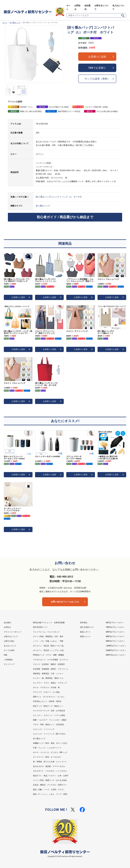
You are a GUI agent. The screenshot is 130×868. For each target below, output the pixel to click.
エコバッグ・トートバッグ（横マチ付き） (50, 734)
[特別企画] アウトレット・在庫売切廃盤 (49, 623)
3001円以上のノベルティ (116, 655)
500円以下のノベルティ (115, 641)
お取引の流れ (9, 641)
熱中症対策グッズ (40, 627)
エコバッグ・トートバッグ (44, 729)
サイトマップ (9, 664)
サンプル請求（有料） (97, 79)
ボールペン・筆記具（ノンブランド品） (49, 650)
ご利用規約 (8, 660)
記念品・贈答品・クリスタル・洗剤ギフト (50, 785)
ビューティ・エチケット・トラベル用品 (49, 715)
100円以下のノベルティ (115, 627)
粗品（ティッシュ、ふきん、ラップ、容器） (51, 794)
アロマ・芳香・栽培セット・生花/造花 (48, 725)
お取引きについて (11, 636)
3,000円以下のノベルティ (116, 650)
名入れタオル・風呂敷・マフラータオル (49, 766)
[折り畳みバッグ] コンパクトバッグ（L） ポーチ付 (59, 197)
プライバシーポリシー (13, 632)
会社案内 (7, 623)
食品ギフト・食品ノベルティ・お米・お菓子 (51, 776)
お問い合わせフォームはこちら (65, 602)
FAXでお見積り (97, 68)
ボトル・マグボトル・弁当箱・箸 (46, 687)
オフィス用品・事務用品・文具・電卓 (48, 636)
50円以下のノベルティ (115, 623)
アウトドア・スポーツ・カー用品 (46, 692)
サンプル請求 (9, 650)
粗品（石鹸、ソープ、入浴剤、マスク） (49, 789)
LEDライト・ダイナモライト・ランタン (49, 697)
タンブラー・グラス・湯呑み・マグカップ (50, 683)
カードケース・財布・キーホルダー (47, 757)
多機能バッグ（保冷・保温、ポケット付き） (51, 743)
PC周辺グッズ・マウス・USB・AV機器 (48, 655)
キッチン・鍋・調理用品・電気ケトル (48, 678)
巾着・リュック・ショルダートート (47, 748)
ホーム (5, 23)
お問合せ (7, 627)
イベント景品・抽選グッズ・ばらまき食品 (50, 780)
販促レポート (85, 632)
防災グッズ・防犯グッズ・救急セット (48, 706)
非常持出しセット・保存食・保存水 (47, 701)
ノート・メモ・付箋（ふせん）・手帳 (48, 641)
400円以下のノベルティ (115, 636)
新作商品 (84, 623)
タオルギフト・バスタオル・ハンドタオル (50, 771)
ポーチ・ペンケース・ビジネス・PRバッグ (50, 752)
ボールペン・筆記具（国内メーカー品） (49, 646)
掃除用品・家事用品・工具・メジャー (48, 674)
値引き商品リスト (87, 627)
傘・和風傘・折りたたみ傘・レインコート (50, 762)
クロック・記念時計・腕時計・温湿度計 (49, 664)
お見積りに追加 (97, 57)
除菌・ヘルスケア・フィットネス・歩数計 (50, 720)
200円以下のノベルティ (115, 632)
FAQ (5, 655)
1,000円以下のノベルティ (116, 646)
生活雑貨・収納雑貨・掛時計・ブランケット (51, 669)
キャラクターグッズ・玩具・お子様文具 (49, 711)
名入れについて (10, 646)
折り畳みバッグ (15, 23)
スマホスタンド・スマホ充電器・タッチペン (51, 660)
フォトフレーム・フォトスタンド (46, 632)
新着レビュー (85, 636)
